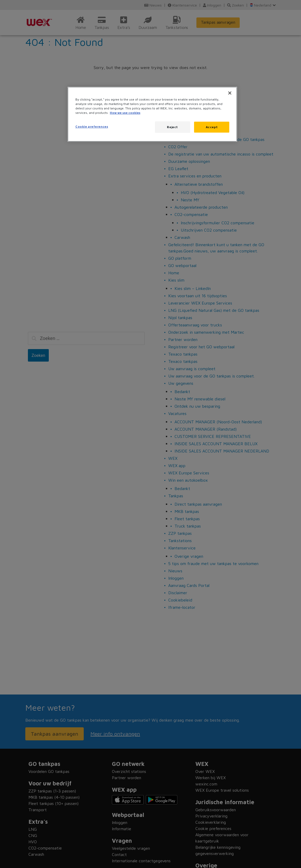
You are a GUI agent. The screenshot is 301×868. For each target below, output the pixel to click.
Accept (212, 127)
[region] (152, 114)
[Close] (230, 93)
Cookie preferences (92, 126)
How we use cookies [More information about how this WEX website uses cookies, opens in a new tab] (125, 113)
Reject (172, 127)
